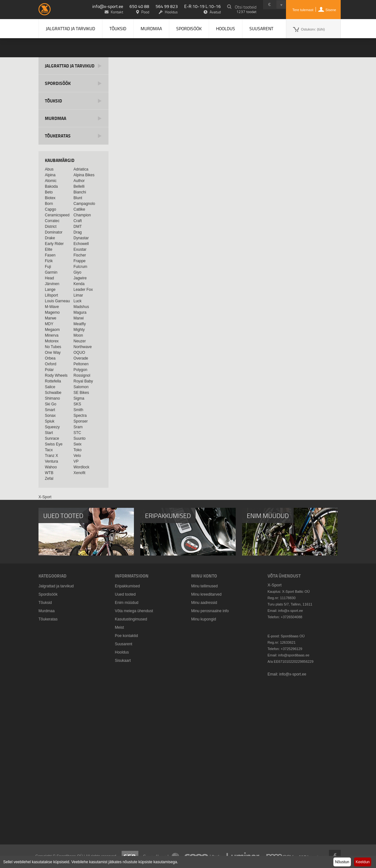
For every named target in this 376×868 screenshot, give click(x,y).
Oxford (51, 364)
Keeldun (363, 862)
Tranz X (52, 456)
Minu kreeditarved (206, 594)
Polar (49, 370)
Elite (49, 249)
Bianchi (80, 192)
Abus (49, 169)
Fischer (80, 255)
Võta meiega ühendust (134, 611)
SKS (77, 404)
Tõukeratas (58, 136)
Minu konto (204, 576)
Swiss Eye (54, 444)
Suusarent (261, 28)
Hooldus (226, 28)
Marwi (79, 318)
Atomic (51, 181)
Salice (50, 387)
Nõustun (342, 862)
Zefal (49, 479)
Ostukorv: (313, 29)
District (51, 227)
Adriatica (81, 169)
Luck (77, 301)
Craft (78, 221)
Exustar (80, 249)
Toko (77, 450)
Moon (78, 335)
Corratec (52, 221)
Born (49, 204)
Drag (78, 232)
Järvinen (52, 284)
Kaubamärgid (60, 160)
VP (76, 461)
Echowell (81, 244)
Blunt (78, 198)
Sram (78, 427)
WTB (49, 473)
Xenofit (79, 473)
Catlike (79, 209)
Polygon (80, 370)
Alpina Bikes (84, 175)
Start (49, 433)
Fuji (48, 267)
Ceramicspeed (57, 215)
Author (79, 181)
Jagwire (80, 278)
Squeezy (52, 427)
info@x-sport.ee (108, 6)
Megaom (52, 330)
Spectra (80, 416)
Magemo (52, 312)
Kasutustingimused (131, 619)
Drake (50, 238)
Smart (50, 410)
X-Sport (45, 497)
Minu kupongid (204, 619)
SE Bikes (81, 393)
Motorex (52, 341)
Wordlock (81, 467)
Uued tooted (125, 594)
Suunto (80, 438)
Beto (49, 192)
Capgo (50, 209)
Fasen (50, 255)
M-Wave (52, 307)
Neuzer (80, 341)
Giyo (77, 272)
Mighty (79, 330)
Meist (119, 627)
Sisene (331, 10)
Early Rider (54, 244)
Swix (77, 444)
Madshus (81, 307)
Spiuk (50, 421)
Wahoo (51, 467)
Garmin (51, 272)
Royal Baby (83, 381)
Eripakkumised (127, 586)
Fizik (49, 261)
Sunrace (52, 438)
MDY (49, 324)
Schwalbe (53, 393)
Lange (50, 290)
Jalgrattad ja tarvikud (70, 28)
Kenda (79, 284)
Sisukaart (123, 661)
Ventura (51, 461)
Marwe (51, 318)
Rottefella (53, 381)
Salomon (81, 387)
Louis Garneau (57, 301)
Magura (80, 312)
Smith (78, 410)
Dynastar (81, 238)
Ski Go (51, 404)
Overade (81, 358)
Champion (82, 215)
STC (77, 433)
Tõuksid (118, 28)
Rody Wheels (56, 375)
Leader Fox (83, 290)
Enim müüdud (127, 603)
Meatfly (80, 324)
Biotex (50, 198)
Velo (77, 456)
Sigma (79, 398)
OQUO (79, 353)
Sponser (81, 421)
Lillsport (51, 295)
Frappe (80, 261)
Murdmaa (151, 28)
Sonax (50, 416)
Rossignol (82, 375)
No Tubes (53, 347)
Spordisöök (189, 28)
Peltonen (81, 364)
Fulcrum (80, 267)
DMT (78, 227)
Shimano (52, 398)
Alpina (50, 175)
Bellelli (79, 186)
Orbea (50, 358)
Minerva (52, 335)
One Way (53, 353)
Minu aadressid (204, 603)
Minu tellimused (204, 586)
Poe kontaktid (126, 636)
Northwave (83, 347)
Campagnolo (84, 204)
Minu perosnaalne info (210, 611)
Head (49, 278)
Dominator (54, 232)
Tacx (49, 450)
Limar (78, 295)
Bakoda (51, 186)
